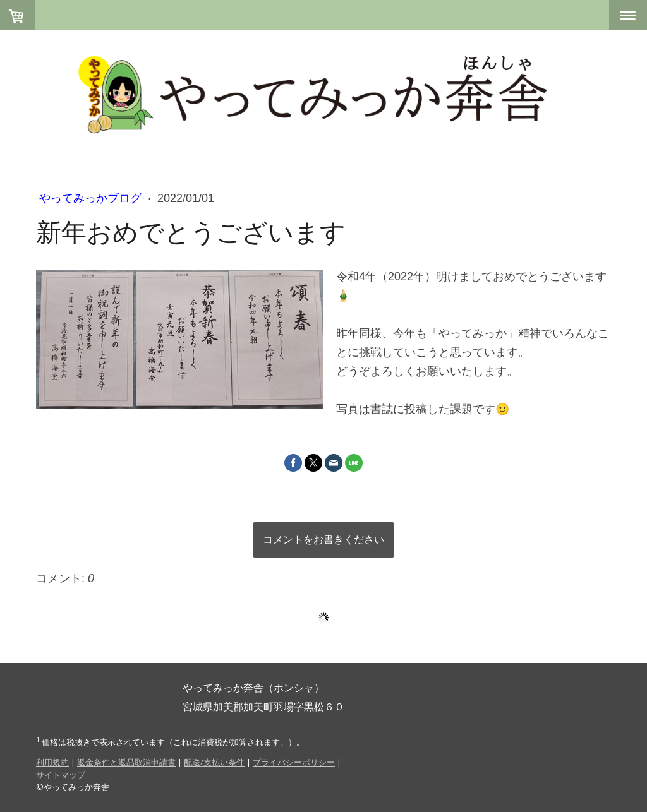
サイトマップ (61, 775)
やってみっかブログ (92, 198)
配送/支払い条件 (214, 762)
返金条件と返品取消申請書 (126, 762)
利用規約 (52, 762)
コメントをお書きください (323, 540)
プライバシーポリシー (294, 762)
